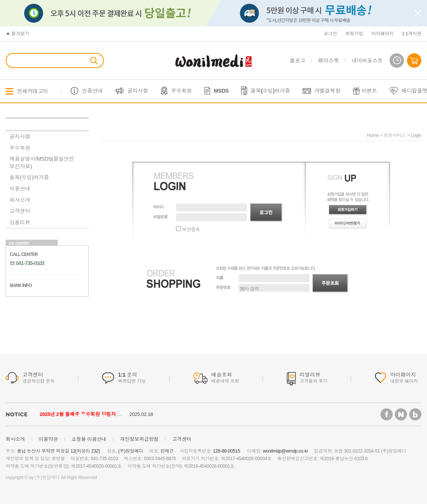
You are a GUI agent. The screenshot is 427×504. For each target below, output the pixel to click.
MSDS (221, 91)
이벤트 (369, 91)
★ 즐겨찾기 (17, 34)
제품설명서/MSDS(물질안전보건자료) (42, 163)
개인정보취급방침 (139, 439)
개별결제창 (327, 91)
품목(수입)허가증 (270, 91)
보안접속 (188, 230)
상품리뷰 (20, 222)
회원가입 (354, 34)
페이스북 (329, 60)
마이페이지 (383, 34)
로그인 (330, 34)
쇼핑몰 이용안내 (89, 439)
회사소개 (20, 200)
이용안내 (20, 189)
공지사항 (138, 91)
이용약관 (48, 439)
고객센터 (20, 211)
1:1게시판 (412, 34)
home (373, 135)
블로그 (298, 60)
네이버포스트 (367, 60)
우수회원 (182, 91)
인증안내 (92, 91)
